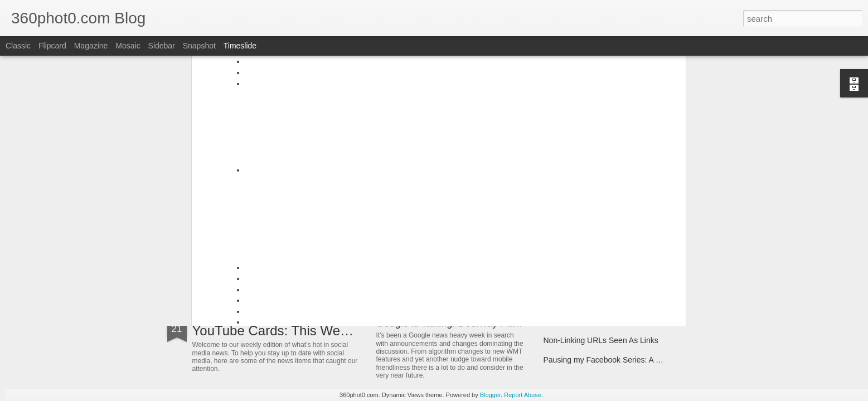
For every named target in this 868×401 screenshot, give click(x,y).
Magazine (91, 46)
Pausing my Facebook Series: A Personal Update (629, 360)
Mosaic (128, 46)
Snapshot (199, 46)
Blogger (490, 395)
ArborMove (225, 259)
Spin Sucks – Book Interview (593, 257)
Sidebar (162, 46)
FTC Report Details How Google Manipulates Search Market (648, 321)
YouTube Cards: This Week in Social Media (321, 331)
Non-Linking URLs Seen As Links (601, 340)
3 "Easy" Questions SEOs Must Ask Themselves (484, 246)
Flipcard (52, 46)
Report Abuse (523, 395)
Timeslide (240, 46)
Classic (18, 46)
